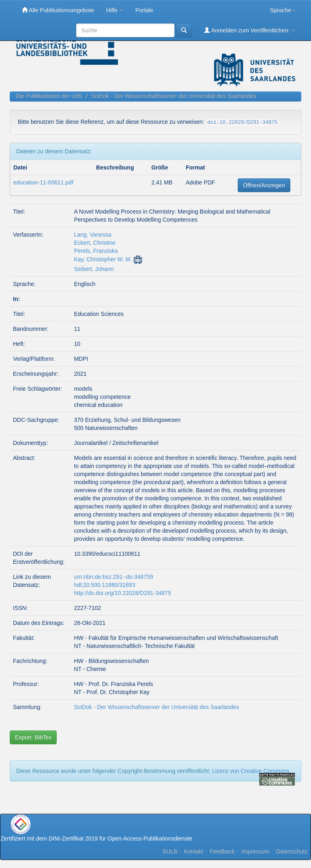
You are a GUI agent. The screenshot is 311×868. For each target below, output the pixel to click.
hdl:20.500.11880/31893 (105, 585)
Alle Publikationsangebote (58, 10)
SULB (170, 851)
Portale (144, 10)
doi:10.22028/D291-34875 (243, 123)
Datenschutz (292, 851)
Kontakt (193, 851)
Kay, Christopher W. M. (103, 259)
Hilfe (115, 10)
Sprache (283, 10)
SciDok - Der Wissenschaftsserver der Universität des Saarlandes (174, 96)
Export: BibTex (33, 737)
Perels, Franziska (96, 251)
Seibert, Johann (94, 269)
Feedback (222, 851)
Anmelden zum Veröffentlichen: (250, 30)
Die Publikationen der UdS (49, 96)
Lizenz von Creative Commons (251, 771)
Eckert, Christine (95, 243)
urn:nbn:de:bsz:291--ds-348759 (114, 577)
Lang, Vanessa (93, 235)
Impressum (255, 851)
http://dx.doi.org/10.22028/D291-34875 (123, 593)
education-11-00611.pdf (43, 182)
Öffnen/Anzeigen (264, 185)
